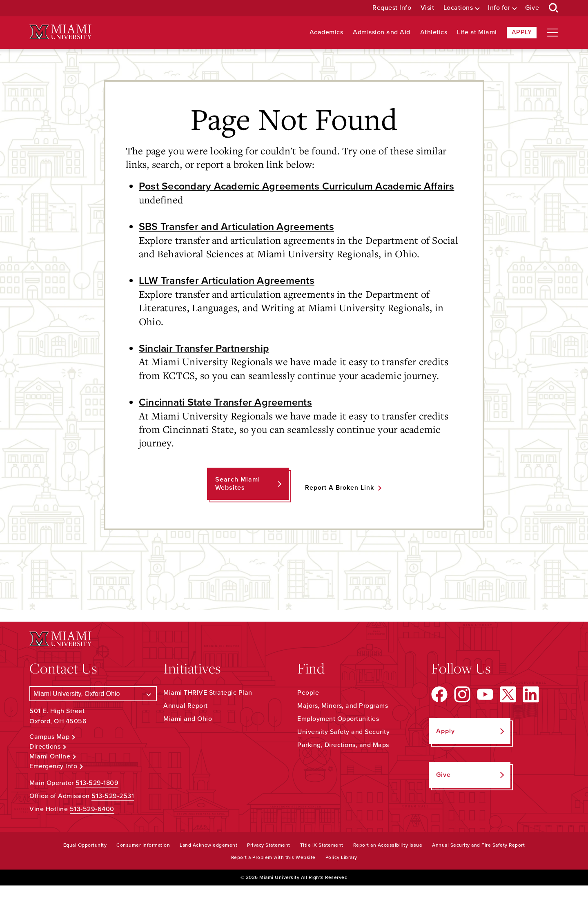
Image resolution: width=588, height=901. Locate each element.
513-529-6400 (92, 825)
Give (532, 8)
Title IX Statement (322, 861)
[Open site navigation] (552, 33)
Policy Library (341, 873)
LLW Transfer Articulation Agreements (229, 295)
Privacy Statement (269, 861)
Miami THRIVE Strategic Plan (208, 708)
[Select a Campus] (93, 709)
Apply (522, 32)
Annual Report (186, 721)
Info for (499, 8)
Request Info (392, 8)
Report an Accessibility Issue (388, 861)
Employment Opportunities (338, 734)
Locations (458, 8)
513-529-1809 (97, 798)
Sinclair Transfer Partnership (206, 363)
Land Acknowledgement (208, 861)
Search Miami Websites (237, 499)
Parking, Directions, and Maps (343, 760)
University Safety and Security (343, 747)
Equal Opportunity (85, 861)
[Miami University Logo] (60, 32)
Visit (428, 8)
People (308, 708)
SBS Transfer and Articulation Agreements (240, 241)
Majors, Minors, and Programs (343, 721)
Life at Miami (477, 32)
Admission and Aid (382, 32)
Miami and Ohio (188, 734)
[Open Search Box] (554, 8)
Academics (326, 32)
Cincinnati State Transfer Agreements (228, 417)
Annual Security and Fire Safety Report (478, 861)
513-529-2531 (113, 812)
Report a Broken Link (340, 503)
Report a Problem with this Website (273, 873)
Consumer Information (143, 861)
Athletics (434, 32)
